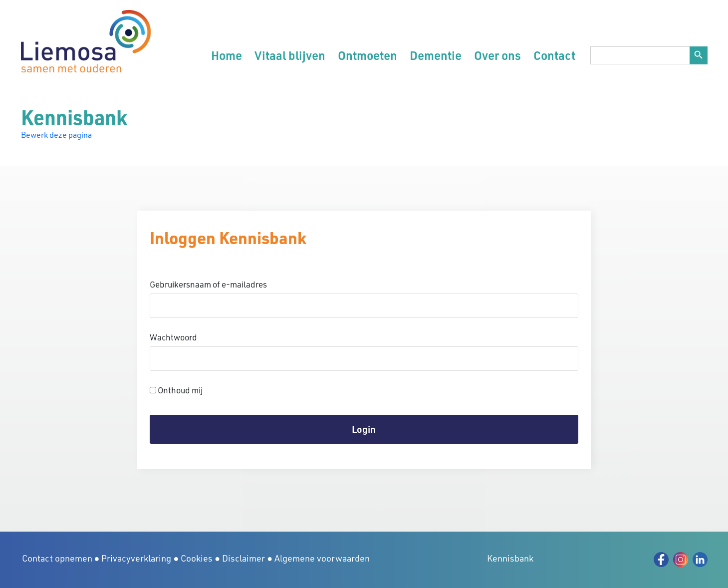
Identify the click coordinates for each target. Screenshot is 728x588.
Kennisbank (510, 558)
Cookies (197, 558)
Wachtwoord (173, 337)
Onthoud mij (176, 390)
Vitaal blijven (290, 55)
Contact (554, 55)
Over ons (497, 55)
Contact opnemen (57, 558)
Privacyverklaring (136, 558)
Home (227, 55)
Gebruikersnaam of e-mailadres (208, 284)
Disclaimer (243, 558)
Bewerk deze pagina (56, 135)
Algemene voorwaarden (322, 558)
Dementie (436, 55)
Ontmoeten (367, 55)
